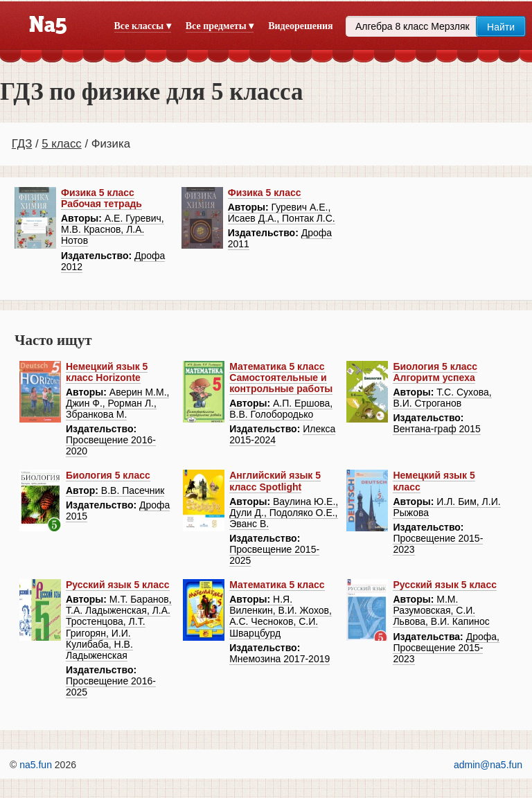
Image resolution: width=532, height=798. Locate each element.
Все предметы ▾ (220, 26)
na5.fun (36, 765)
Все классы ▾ (143, 26)
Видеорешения (300, 26)
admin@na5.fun (488, 765)
